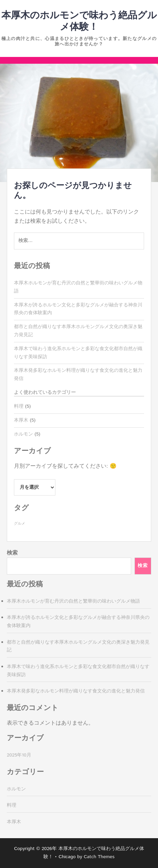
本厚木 (21, 420)
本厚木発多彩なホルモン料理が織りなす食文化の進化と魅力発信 (76, 691)
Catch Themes (99, 857)
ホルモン (23, 434)
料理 (19, 406)
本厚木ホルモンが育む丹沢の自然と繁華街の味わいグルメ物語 (73, 601)
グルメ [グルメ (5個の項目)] (20, 524)
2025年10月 (19, 755)
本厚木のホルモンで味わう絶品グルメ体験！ (79, 21)
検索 (12, 553)
